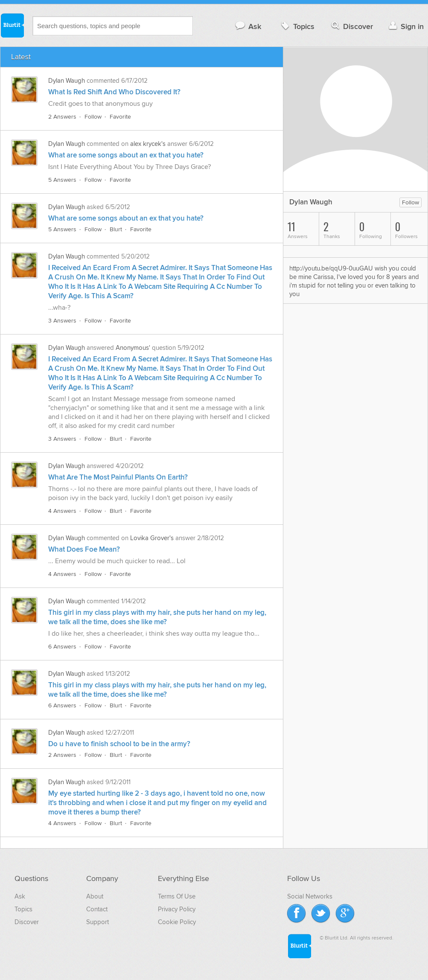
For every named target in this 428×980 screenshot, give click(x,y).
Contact (97, 909)
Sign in (405, 26)
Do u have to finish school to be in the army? (119, 744)
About (95, 896)
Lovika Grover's (152, 538)
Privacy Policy (177, 909)
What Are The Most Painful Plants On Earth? (118, 477)
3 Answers (62, 321)
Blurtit (12, 25)
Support (98, 922)
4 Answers (62, 511)
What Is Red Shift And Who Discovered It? (114, 92)
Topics (297, 26)
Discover (351, 26)
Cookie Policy (177, 922)
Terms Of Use (177, 896)
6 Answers (62, 647)
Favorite (120, 117)
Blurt (116, 229)
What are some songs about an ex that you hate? (126, 155)
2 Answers (62, 117)
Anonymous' (133, 348)
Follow (93, 117)
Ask (248, 26)
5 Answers (62, 180)
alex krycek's (148, 144)
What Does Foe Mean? (84, 550)
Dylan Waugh (67, 81)
